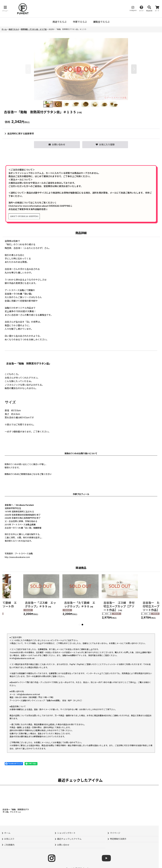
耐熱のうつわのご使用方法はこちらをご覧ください (28, 474)
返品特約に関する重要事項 (19, 134)
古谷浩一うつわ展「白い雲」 (19, 294)
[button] (5, 9)
